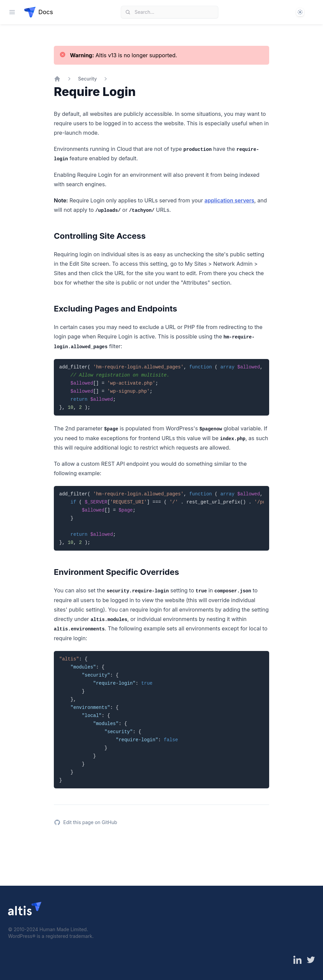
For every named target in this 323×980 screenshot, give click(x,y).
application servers (229, 200)
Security (87, 79)
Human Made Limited (63, 929)
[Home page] (39, 12)
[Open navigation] (12, 12)
